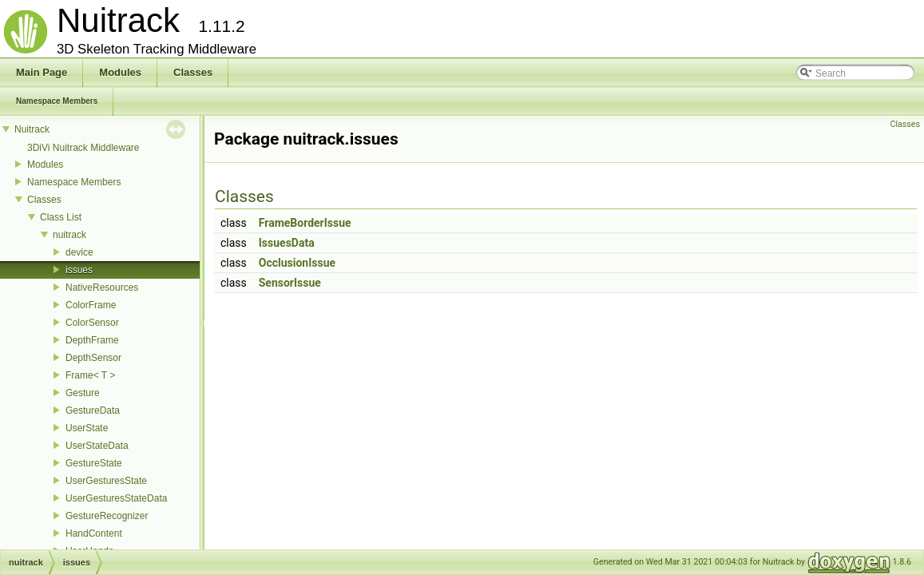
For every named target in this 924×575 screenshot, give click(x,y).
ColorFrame (91, 305)
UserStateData (97, 446)
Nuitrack (32, 129)
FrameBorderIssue (305, 223)
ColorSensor (92, 323)
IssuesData (287, 243)
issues (79, 270)
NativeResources (102, 287)
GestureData (93, 410)
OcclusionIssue (297, 263)
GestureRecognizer (107, 516)
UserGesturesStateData (116, 498)
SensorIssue (290, 283)
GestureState (94, 463)
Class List (61, 217)
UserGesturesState (106, 481)
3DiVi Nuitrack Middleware (83, 148)
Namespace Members (74, 182)
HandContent (94, 533)
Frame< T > (90, 375)
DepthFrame (92, 340)
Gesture (83, 393)
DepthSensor (93, 358)
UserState (87, 428)
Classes (44, 200)
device (79, 252)
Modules (45, 165)
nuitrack (69, 235)
